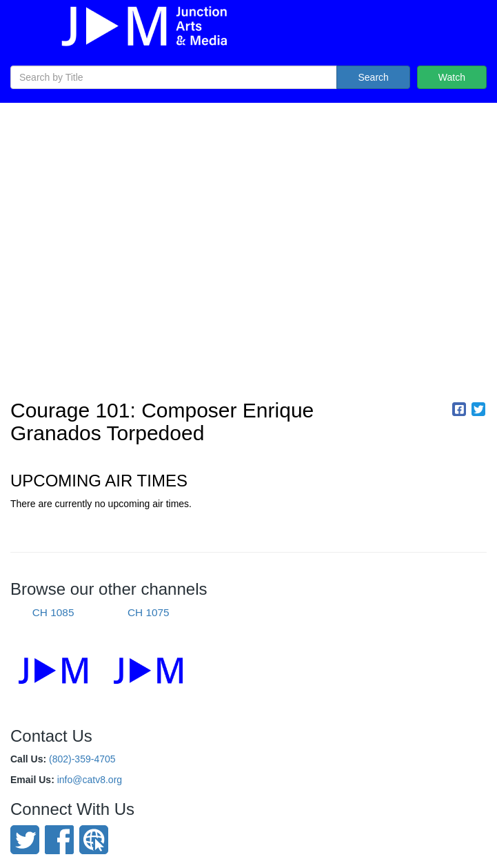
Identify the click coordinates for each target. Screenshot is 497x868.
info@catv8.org (90, 780)
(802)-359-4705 (82, 759)
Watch (452, 77)
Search (373, 77)
